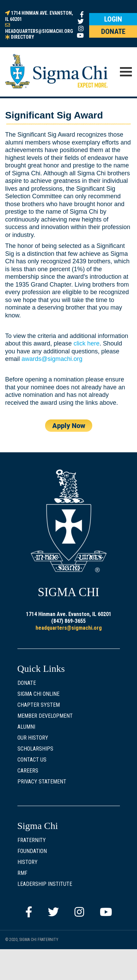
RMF (22, 873)
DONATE (113, 32)
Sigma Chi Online (38, 694)
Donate (27, 683)
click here (86, 343)
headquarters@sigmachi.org (69, 628)
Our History (33, 738)
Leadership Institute (45, 884)
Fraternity (32, 840)
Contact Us (32, 760)
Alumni (26, 727)
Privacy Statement (42, 782)
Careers (28, 771)
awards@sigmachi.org (52, 359)
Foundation (32, 851)
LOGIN (113, 19)
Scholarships (35, 749)
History (28, 862)
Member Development (45, 716)
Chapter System (39, 705)
